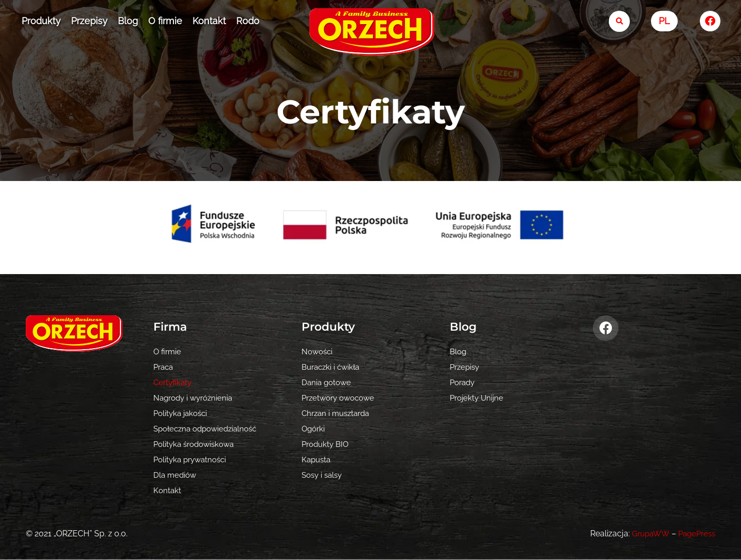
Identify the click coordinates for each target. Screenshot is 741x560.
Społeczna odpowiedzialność (209, 429)
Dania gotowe (328, 382)
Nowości (318, 351)
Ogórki (314, 429)
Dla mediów (176, 475)
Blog (128, 21)
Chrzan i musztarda (338, 413)
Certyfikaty (174, 382)
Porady (464, 382)
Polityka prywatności (193, 459)
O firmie (165, 21)
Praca (164, 367)
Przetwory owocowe (341, 398)
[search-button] (619, 21)
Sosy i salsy (324, 475)
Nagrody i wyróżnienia (196, 398)
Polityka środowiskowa (197, 444)
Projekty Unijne (478, 398)
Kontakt (209, 21)
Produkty (41, 21)
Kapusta (317, 459)
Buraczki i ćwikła (333, 367)
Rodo (248, 21)
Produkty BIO (327, 444)
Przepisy (89, 21)
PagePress (695, 534)
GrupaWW (646, 534)
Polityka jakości (182, 413)
